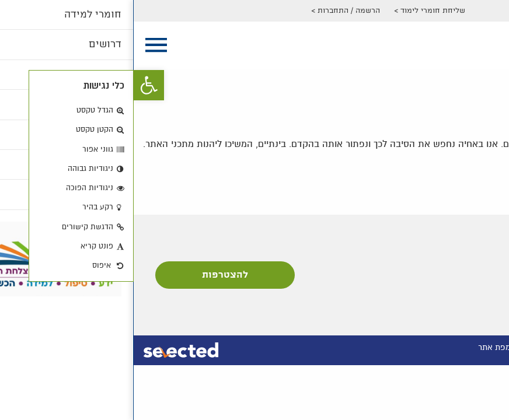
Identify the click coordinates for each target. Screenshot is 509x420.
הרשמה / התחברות (215, 11)
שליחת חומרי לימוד (299, 11)
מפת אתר (361, 347)
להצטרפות (91, 275)
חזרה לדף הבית (465, 171)
